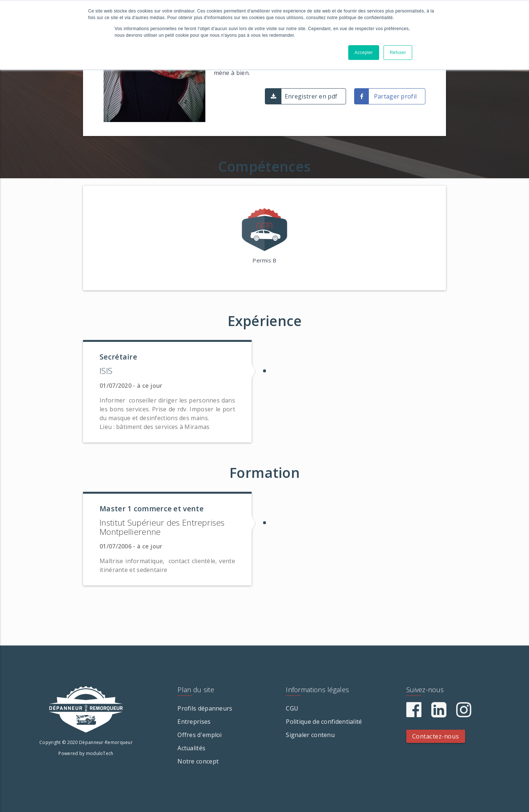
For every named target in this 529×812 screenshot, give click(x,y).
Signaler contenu (310, 735)
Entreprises (194, 722)
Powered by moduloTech (86, 753)
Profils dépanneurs (205, 708)
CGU (292, 708)
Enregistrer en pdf (311, 96)
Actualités (191, 748)
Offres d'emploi (200, 735)
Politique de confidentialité (324, 722)
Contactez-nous (436, 736)
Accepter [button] (364, 53)
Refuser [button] (398, 53)
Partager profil (395, 96)
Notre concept (198, 761)
